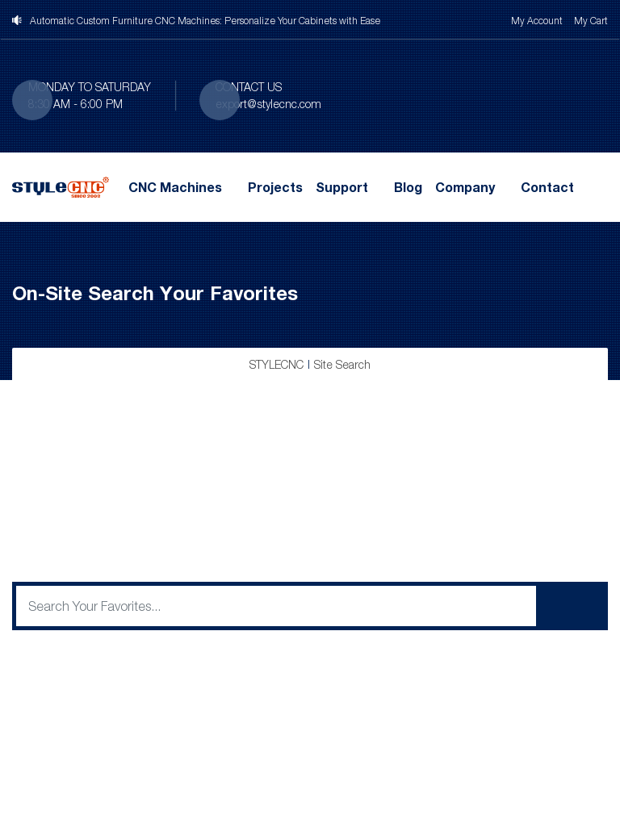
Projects (275, 187)
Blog (408, 187)
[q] (276, 606)
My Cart (591, 21)
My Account (537, 21)
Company (465, 187)
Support (342, 187)
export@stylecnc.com (268, 104)
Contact (547, 187)
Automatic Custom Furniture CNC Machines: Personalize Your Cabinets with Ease (205, 21)
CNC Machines (175, 187)
